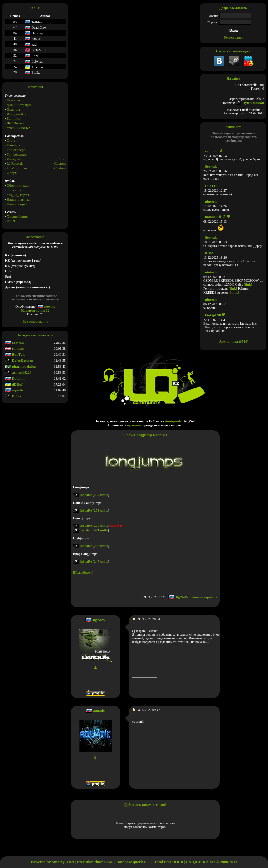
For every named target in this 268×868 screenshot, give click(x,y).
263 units (101, 530)
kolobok (211, 217)
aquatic (14, 390)
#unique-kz (174, 421)
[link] (248, 284)
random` (15, 348)
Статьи (12, 140)
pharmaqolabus (21, 366)
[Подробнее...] (83, 573)
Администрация (19, 105)
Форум (12, 173)
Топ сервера (16, 150)
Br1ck (13, 396)
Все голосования (35, 321)
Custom (60, 163)
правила (134, 425)
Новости (13, 100)
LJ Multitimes (17, 168)
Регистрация (234, 37)
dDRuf (14, 384)
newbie (46, 306)
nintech (211, 201)
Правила (13, 109)
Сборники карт (18, 185)
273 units (101, 510)
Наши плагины (18, 199)
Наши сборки (17, 204)
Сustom (60, 168)
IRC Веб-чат (16, 123)
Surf (62, 159)
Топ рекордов (17, 154)
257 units (101, 495)
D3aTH (211, 186)
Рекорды (13, 159)
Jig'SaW (178, 597)
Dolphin (15, 378)
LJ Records (15, 163)
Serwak (14, 343)
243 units (101, 546)
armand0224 (18, 372)
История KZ (16, 114)
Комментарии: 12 (35, 310)
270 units (101, 525)
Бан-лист (14, 118)
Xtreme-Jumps (17, 216)
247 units (101, 561)
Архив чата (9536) (234, 341)
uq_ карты (14, 190)
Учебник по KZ (19, 128)
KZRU (12, 221)
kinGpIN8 (213, 315)
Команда (13, 145)
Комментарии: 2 (204, 597)
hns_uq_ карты (18, 195)
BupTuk (15, 354)
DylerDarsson (19, 360)
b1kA (209, 253)
